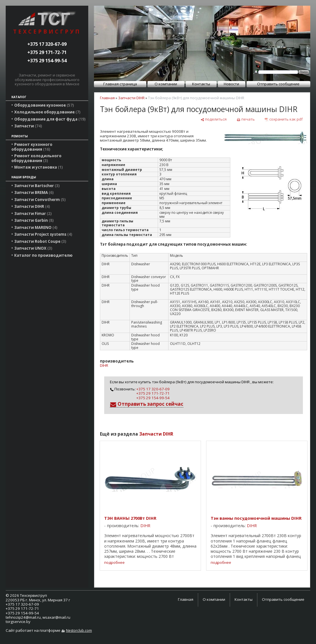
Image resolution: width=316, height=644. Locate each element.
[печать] (246, 119)
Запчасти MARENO (36, 227)
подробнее (114, 563)
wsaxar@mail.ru (56, 617)
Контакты (201, 84)
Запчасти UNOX (33, 248)
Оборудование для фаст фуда (50, 119)
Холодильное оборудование (47, 112)
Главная (107, 98)
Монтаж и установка (39, 167)
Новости (231, 84)
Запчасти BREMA (34, 192)
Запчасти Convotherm (40, 200)
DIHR (104, 365)
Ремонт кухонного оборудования (32, 147)
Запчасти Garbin (34, 220)
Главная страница (120, 84)
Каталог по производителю (43, 255)
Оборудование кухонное (44, 105)
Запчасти (28, 126)
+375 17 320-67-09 (47, 44)
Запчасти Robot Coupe (40, 241)
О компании (166, 84)
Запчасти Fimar (33, 214)
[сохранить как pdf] (284, 119)
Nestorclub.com (79, 630)
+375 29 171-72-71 (47, 52)
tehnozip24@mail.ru (23, 617)
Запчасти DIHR (32, 206)
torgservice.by (18, 622)
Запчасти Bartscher (37, 186)
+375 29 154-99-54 (47, 61)
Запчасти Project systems (43, 234)
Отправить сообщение (278, 84)
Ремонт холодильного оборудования (36, 158)
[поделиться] (214, 119)
